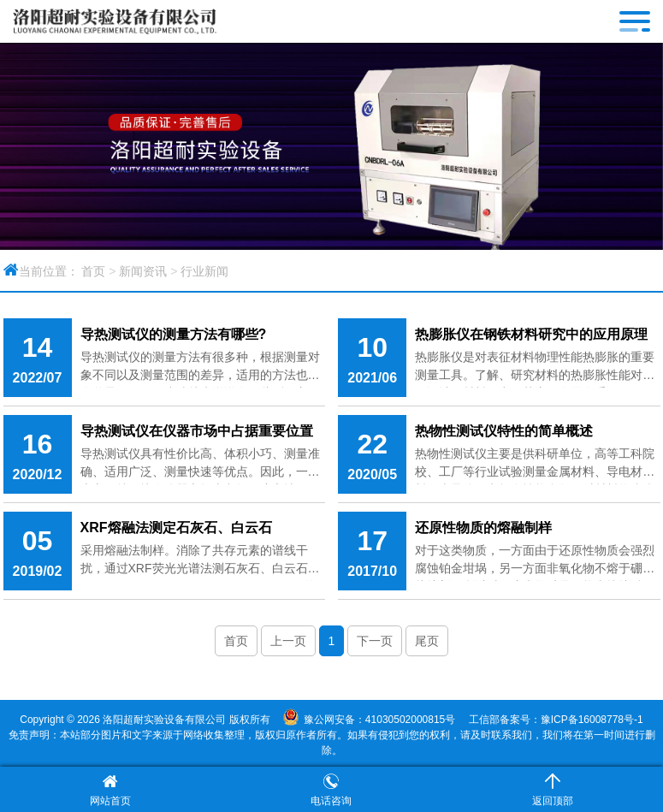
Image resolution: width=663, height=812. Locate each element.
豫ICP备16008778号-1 (592, 720)
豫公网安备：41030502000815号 (379, 720)
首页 (93, 271)
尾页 (427, 641)
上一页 (288, 641)
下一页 (375, 641)
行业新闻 (204, 271)
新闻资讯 (143, 271)
